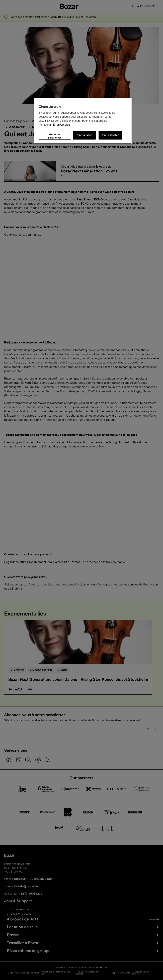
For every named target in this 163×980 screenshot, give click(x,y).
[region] (83, 121)
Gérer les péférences (55, 136)
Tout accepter (110, 135)
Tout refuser (85, 135)
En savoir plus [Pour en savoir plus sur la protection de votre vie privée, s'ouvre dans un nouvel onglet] (61, 125)
